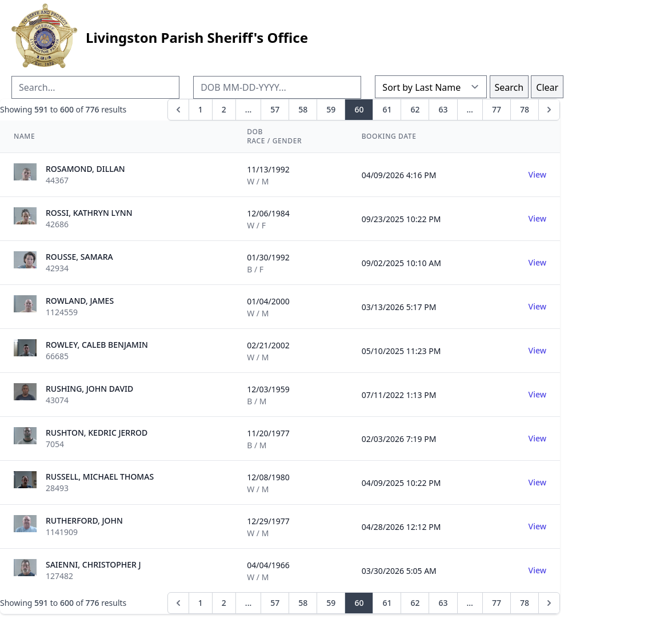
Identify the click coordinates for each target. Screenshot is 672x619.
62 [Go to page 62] (415, 109)
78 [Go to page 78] (525, 109)
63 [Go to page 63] (443, 109)
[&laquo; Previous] (178, 110)
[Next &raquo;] (549, 110)
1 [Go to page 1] (201, 109)
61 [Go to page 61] (387, 109)
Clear (547, 87)
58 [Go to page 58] (303, 109)
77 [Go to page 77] (497, 109)
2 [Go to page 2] (224, 109)
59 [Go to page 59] (331, 109)
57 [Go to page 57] (275, 109)
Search (509, 87)
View (537, 174)
